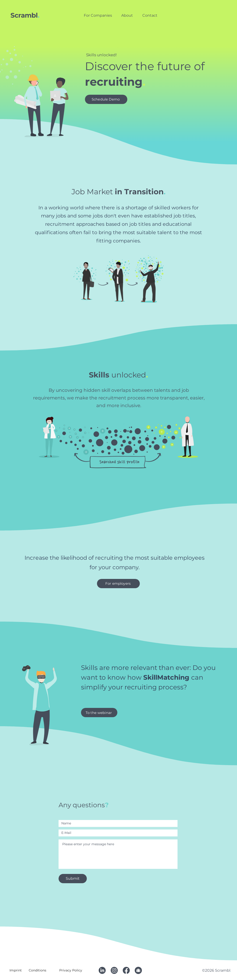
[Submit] (73, 879)
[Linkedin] (102, 970)
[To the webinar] (99, 713)
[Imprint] (16, 970)
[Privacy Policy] (71, 970)
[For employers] (118, 584)
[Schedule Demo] (106, 99)
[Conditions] (38, 970)
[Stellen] (138, 970)
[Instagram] (114, 970)
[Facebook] (126, 970)
